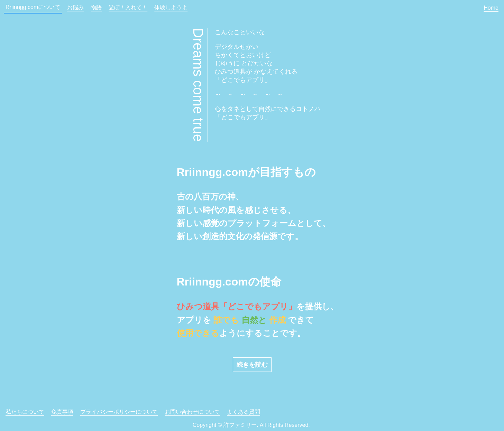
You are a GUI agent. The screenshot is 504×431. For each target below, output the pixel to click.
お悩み (75, 7)
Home (491, 8)
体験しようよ (171, 7)
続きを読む (252, 365)
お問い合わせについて (192, 412)
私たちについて (25, 412)
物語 (96, 7)
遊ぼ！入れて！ (128, 7)
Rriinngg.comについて (33, 7)
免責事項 (62, 412)
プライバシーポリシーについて (119, 412)
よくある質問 (244, 412)
